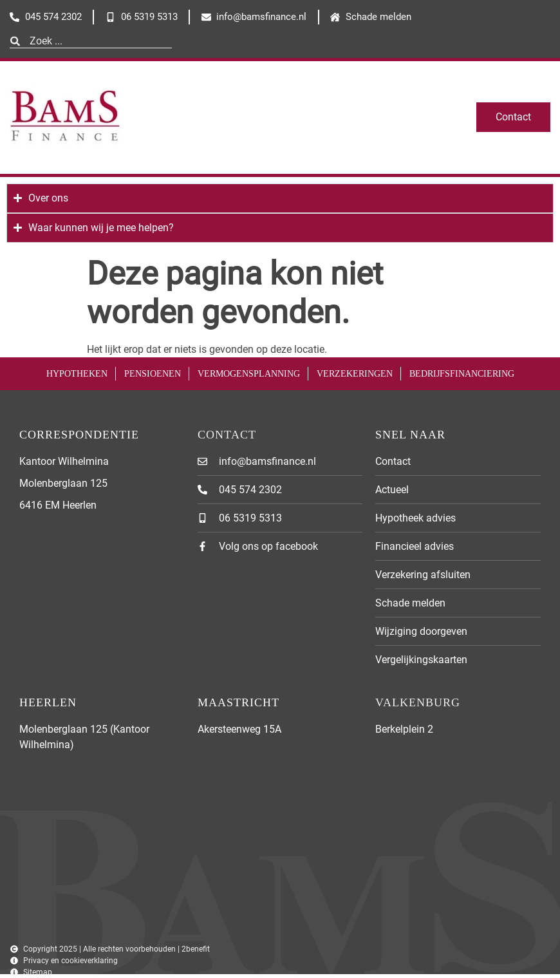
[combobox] (91, 41)
